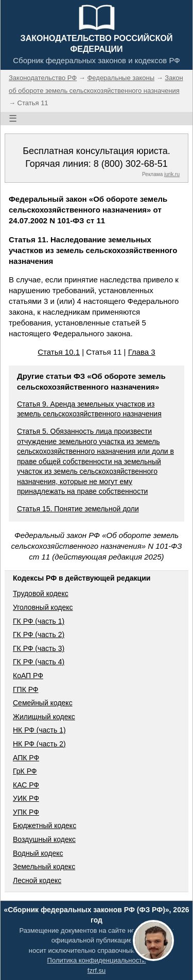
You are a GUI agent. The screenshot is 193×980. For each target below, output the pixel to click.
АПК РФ (26, 758)
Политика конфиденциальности (97, 960)
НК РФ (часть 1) (39, 730)
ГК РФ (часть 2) (39, 635)
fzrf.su (97, 971)
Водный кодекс (38, 853)
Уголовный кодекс (43, 607)
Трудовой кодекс (41, 593)
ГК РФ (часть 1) (39, 621)
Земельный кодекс (44, 867)
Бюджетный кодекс (45, 825)
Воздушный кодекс (44, 839)
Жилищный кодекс (44, 717)
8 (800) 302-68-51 (131, 164)
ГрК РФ (25, 771)
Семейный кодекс (43, 703)
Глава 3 (142, 352)
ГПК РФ (26, 689)
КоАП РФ (28, 676)
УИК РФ (26, 798)
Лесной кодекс (37, 880)
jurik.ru (172, 174)
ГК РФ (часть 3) (39, 648)
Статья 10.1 (59, 352)
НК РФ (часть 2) (39, 744)
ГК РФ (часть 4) (39, 662)
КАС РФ (26, 785)
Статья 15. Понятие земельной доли (78, 509)
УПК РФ (26, 812)
